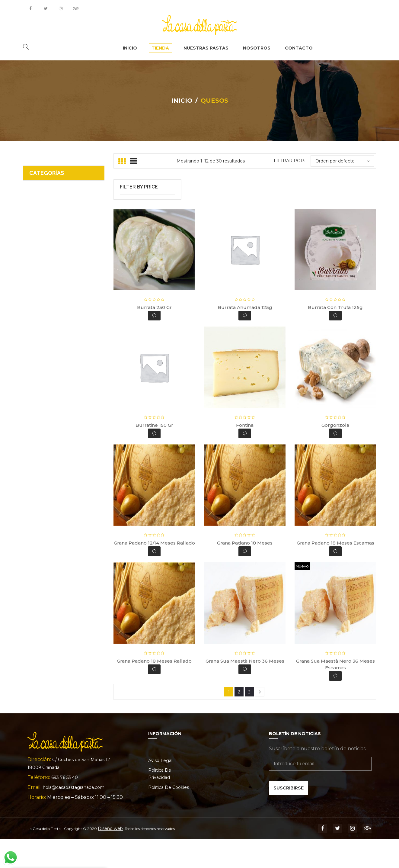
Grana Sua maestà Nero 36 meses (245, 690)
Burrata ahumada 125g (245, 337)
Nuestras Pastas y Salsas (59, 208)
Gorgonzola (335, 454)
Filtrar (148, 206)
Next (260, 721)
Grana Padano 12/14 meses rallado (154, 572)
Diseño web (110, 858)
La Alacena (43, 221)
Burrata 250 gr (154, 337)
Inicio (182, 98)
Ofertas (38, 195)
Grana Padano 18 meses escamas (335, 572)
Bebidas (39, 273)
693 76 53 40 (65, 807)
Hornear (39, 234)
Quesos (38, 182)
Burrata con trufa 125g (335, 337)
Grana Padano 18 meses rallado (154, 690)
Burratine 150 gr (154, 454)
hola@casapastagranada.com (74, 817)
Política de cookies (169, 817)
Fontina (245, 454)
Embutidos (42, 260)
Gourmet (40, 247)
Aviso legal (160, 790)
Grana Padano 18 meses (245, 572)
